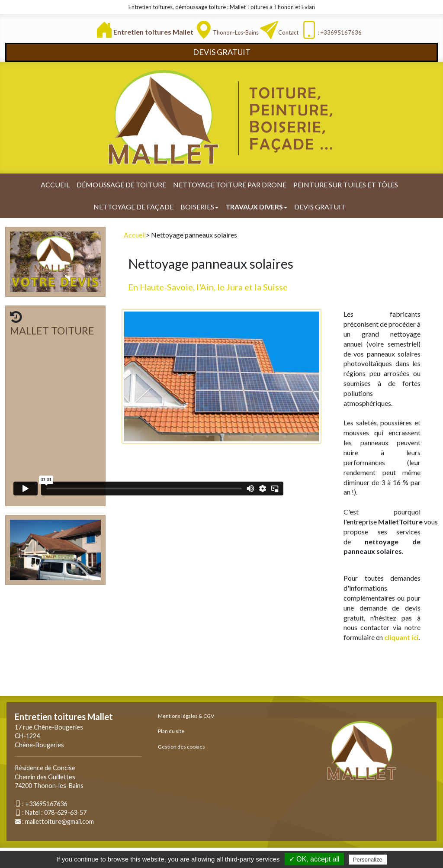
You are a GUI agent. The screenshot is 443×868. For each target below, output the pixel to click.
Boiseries (199, 207)
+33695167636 (46, 804)
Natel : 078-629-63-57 (56, 812)
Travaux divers (256, 207)
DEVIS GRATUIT (222, 52)
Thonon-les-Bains (236, 32)
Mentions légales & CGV (186, 716)
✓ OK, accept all (314, 859)
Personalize (368, 860)
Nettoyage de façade (133, 207)
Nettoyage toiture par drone (230, 185)
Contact (288, 32)
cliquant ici (401, 637)
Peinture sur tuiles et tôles (346, 185)
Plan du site (171, 731)
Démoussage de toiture (121, 185)
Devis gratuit (320, 207)
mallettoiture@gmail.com (59, 821)
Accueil (55, 185)
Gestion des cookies (181, 747)
